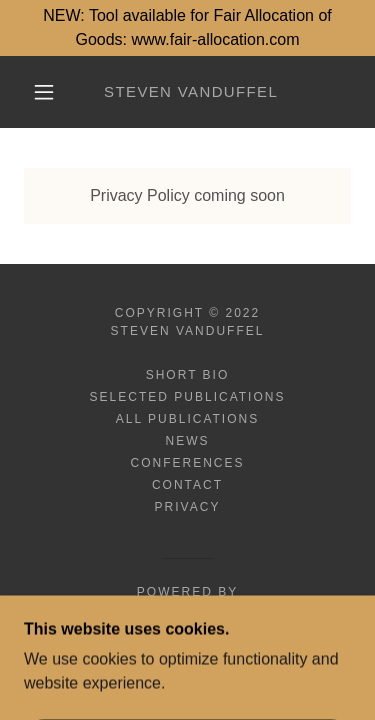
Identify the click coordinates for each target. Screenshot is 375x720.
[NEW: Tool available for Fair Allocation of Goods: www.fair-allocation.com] (187, 28)
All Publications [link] (187, 419)
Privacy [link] (188, 507)
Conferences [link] (187, 463)
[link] (191, 92)
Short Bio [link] (188, 375)
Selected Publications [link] (188, 397)
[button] (44, 92)
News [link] (187, 441)
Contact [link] (187, 485)
